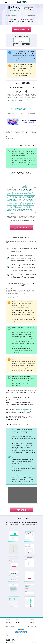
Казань (31, 192)
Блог (13, 114)
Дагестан (10, 193)
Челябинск (20, 196)
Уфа (11, 198)
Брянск (16, 202)
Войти (26, 44)
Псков (16, 203)
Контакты (32, 622)
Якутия (14, 193)
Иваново (32, 205)
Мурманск (10, 208)
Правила (18, 622)
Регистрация (9, 622)
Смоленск (24, 202)
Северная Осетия (20, 193)
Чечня (9, 213)
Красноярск (16, 198)
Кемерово (19, 209)
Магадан (9, 212)
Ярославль (13, 213)
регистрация (23, 227)
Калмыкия (33, 195)
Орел (33, 201)
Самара (28, 196)
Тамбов (33, 202)
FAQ (17, 619)
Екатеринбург (11, 192)
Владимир (29, 203)
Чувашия (15, 205)
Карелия (15, 208)
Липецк (9, 202)
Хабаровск (20, 201)
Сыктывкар (28, 206)
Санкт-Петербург (21, 191)
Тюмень (20, 199)
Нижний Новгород (19, 192)
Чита (13, 211)
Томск (14, 209)
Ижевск (29, 199)
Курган (23, 206)
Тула (12, 202)
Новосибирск (29, 191)
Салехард (26, 192)
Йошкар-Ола (26, 205)
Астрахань (10, 196)
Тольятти (24, 199)
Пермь (21, 198)
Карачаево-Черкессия (18, 195)
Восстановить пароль (21, 621)
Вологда (19, 208)
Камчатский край (25, 212)
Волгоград (30, 198)
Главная (10, 114)
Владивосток (32, 211)
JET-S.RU (15, 52)
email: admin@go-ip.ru (12, 15)
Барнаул (33, 199)
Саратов (15, 199)
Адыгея (15, 196)
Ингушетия (33, 212)
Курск (29, 201)
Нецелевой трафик (15, 254)
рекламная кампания (18, 164)
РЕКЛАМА (15, 60)
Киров (14, 206)
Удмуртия (18, 206)
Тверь (24, 203)
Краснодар (10, 199)
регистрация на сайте (22, 30)
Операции (32, 619)
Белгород (25, 201)
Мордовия (10, 205)
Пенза (33, 203)
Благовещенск (18, 211)
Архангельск (25, 208)
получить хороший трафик (25, 409)
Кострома (10, 206)
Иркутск (15, 201)
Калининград (10, 203)
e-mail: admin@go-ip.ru (11, 626)
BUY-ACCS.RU (16, 65)
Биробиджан (25, 211)
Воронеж (25, 198)
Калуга (20, 202)
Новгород (20, 203)
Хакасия (30, 209)
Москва (15, 191)
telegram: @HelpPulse (31, 15)
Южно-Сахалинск (16, 212)
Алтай (23, 209)
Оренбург (20, 205)
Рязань (29, 202)
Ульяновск (10, 201)
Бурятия (9, 211)
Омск (24, 196)
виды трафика (13, 134)
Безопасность (33, 621)
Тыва (26, 209)
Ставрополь (27, 195)
